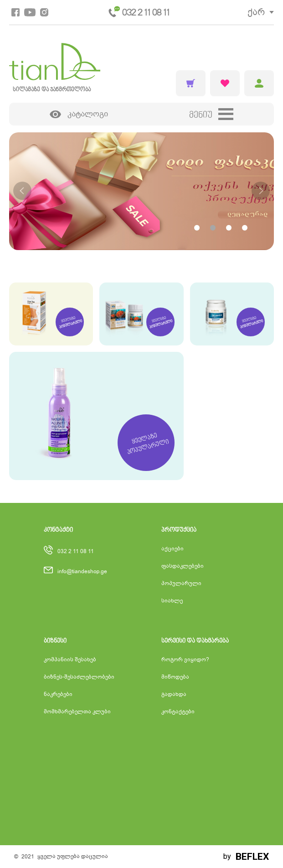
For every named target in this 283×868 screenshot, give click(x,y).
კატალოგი (79, 114)
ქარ (256, 12)
